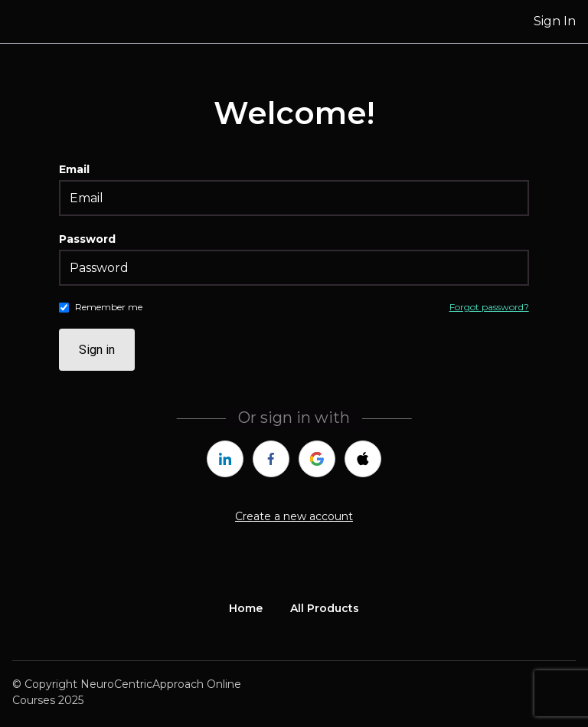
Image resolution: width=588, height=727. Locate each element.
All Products (325, 608)
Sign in (97, 350)
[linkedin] (225, 459)
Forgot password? (489, 307)
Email (74, 169)
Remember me (109, 307)
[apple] (363, 459)
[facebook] (271, 459)
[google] (317, 459)
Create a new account (294, 516)
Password (87, 239)
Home (246, 608)
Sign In (555, 21)
